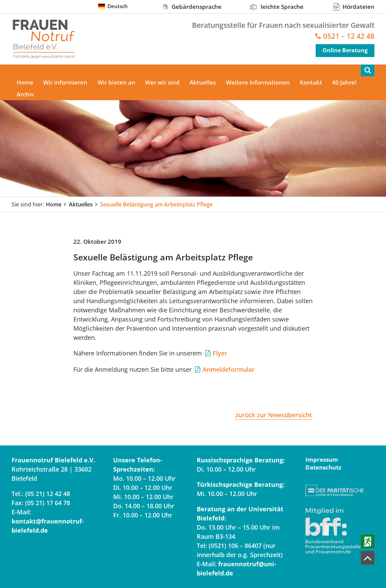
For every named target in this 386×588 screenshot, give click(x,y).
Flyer (220, 353)
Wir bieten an (117, 82)
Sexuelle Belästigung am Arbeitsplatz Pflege (156, 204)
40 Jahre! (346, 82)
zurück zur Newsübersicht (274, 415)
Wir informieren (66, 82)
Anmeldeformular (229, 369)
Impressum (322, 460)
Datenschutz (323, 467)
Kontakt (312, 82)
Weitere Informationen (259, 82)
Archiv (25, 94)
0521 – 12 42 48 (349, 36)
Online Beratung (345, 50)
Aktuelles (204, 82)
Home (25, 82)
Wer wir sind (163, 82)
